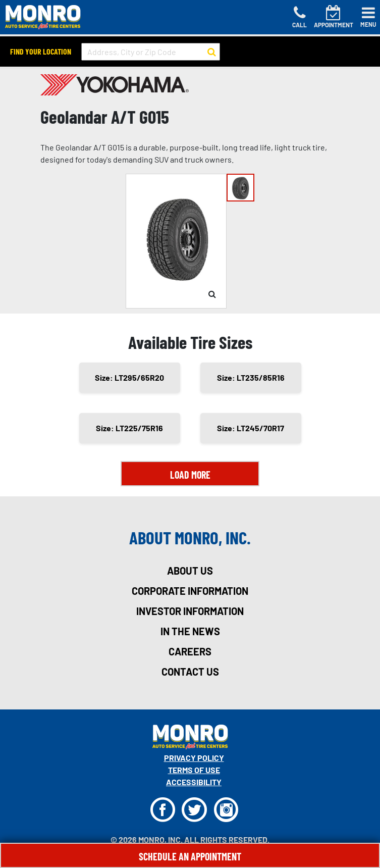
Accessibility (194, 782)
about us (190, 571)
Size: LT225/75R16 (129, 428)
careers (190, 651)
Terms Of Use (194, 770)
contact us (190, 672)
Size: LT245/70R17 (251, 428)
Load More (190, 475)
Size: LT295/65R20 (129, 377)
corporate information (190, 591)
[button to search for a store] (212, 52)
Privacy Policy (194, 758)
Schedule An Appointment (190, 856)
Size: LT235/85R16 (251, 377)
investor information (190, 611)
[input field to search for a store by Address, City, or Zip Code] (151, 52)
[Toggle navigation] (368, 17)
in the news (190, 631)
